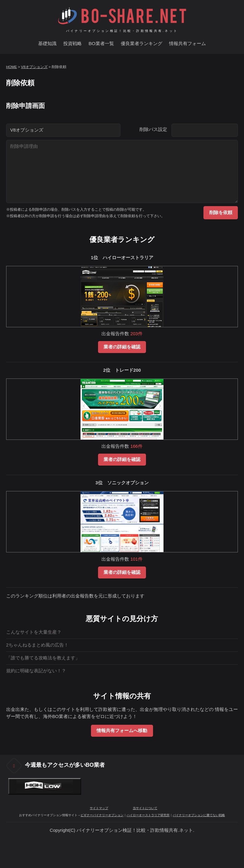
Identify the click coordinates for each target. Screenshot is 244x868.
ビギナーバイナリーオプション (102, 815)
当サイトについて (145, 808)
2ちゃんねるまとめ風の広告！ (37, 645)
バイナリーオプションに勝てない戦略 (199, 815)
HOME (12, 67)
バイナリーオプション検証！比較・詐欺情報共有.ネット (122, 31)
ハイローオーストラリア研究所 (148, 815)
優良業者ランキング (142, 43)
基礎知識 (47, 43)
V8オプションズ (34, 67)
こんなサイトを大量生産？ (34, 632)
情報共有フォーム (187, 43)
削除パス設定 (153, 129)
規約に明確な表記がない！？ (36, 671)
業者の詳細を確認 (122, 347)
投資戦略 (73, 43)
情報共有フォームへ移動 (122, 731)
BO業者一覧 (101, 43)
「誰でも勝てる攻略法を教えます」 (43, 658)
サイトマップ (99, 808)
